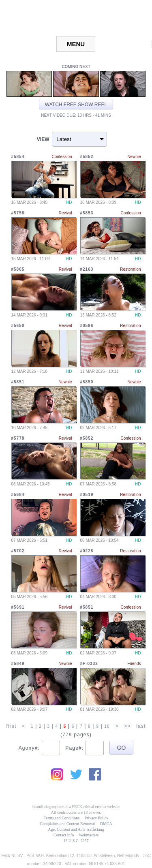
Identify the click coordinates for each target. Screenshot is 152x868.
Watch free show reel (76, 105)
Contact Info (64, 835)
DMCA (106, 824)
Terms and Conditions (62, 818)
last (141, 726)
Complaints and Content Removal (67, 824)
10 (107, 726)
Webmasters (89, 835)
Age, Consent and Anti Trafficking (76, 829)
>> (127, 726)
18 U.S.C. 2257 (76, 841)
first (11, 726)
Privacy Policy (97, 818)
